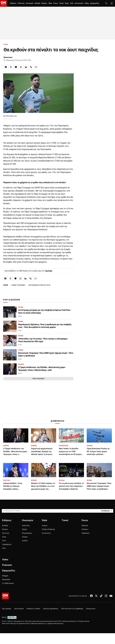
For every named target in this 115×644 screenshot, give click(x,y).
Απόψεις (85, 529)
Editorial (85, 526)
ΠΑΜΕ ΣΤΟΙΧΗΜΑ (18, 285)
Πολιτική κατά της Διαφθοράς (72, 609)
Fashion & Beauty (48, 529)
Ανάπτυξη (26, 526)
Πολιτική (21, 3)
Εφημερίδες (95, 3)
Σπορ (67, 3)
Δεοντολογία (19, 609)
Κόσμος (44, 3)
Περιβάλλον (7, 544)
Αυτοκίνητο (79, 3)
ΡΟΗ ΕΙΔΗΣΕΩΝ (12, 300)
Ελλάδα (37, 3)
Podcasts (7, 565)
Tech (72, 3)
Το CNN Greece (8, 583)
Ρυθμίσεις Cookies (33, 609)
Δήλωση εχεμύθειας (51, 609)
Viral (4, 548)
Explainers (86, 533)
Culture (45, 526)
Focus (56, 3)
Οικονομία (30, 3)
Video (87, 3)
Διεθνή (25, 541)
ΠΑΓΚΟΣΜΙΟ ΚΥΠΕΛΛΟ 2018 (39, 285)
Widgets (5, 576)
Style (50, 3)
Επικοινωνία (91, 609)
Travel (61, 3)
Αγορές (25, 537)
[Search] (106, 511)
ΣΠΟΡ (6, 44)
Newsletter (6, 580)
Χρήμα (24, 529)
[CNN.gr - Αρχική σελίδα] (5, 596)
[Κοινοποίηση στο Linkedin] (26, 67)
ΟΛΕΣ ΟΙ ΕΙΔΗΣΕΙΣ (38, 379)
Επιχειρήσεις (27, 533)
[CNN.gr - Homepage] (4, 3)
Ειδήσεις (13, 3)
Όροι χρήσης (7, 609)
